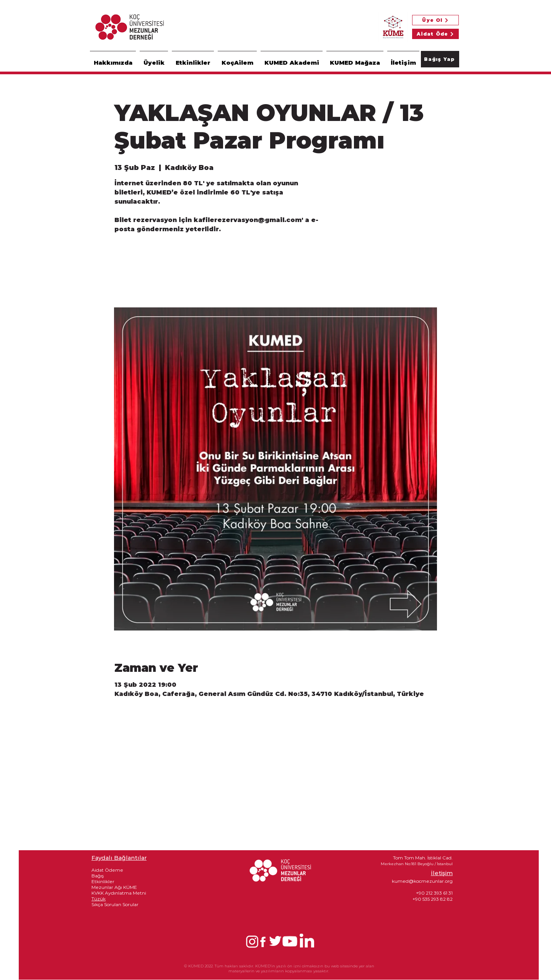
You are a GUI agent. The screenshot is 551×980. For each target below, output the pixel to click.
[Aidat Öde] (435, 34)
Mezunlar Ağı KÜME (114, 887)
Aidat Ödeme (107, 870)
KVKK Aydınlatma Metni (119, 893)
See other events (168, 272)
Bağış (98, 876)
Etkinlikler (103, 881)
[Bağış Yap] (440, 59)
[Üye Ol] (435, 20)
